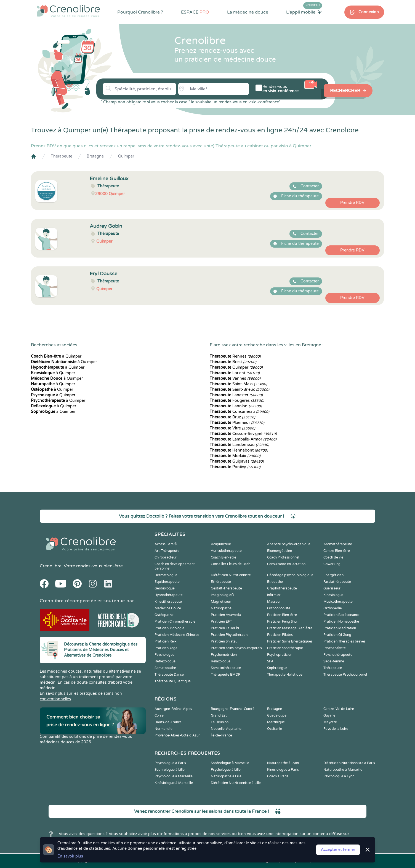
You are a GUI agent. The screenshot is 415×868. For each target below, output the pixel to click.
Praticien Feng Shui (282, 622)
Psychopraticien (280, 655)
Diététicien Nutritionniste (231, 575)
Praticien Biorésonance (341, 615)
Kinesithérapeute (168, 602)
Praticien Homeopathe (341, 622)
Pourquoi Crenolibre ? (140, 12)
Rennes (235, 356)
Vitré (232, 428)
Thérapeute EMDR (226, 675)
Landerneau (239, 445)
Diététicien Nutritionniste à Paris (349, 763)
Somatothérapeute (226, 668)
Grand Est (219, 715)
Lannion (236, 406)
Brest (233, 362)
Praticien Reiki (166, 641)
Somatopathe (165, 668)
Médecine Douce (168, 608)
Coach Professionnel (283, 557)
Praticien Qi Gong (337, 635)
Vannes (235, 378)
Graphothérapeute (282, 588)
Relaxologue (221, 661)
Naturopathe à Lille (226, 776)
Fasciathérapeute (337, 582)
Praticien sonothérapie (285, 648)
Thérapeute (62, 156)
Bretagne (95, 156)
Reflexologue (165, 661)
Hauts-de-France (168, 722)
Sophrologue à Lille (170, 770)
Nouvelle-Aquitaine (226, 729)
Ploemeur (237, 423)
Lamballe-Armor (243, 439)
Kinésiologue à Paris (283, 770)
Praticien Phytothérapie (230, 635)
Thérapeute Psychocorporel (345, 675)
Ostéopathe (164, 615)
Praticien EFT (221, 622)
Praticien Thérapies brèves (344, 641)
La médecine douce (248, 12)
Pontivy (235, 467)
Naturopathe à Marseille (343, 770)
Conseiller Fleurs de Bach (231, 564)
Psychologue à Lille (226, 770)
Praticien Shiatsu (224, 641)
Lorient (235, 373)
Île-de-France (221, 735)
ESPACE (195, 12)
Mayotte (330, 722)
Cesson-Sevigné (243, 434)
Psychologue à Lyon (339, 776)
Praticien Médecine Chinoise (177, 635)
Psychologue (164, 655)
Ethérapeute (221, 582)
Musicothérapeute (338, 602)
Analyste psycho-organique (289, 544)
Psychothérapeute (338, 655)
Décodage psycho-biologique (290, 575)
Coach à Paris (278, 776)
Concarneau (240, 412)
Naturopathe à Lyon (283, 763)
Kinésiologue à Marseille (174, 783)
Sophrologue (277, 668)
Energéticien (333, 575)
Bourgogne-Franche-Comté (233, 709)
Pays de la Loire (336, 729)
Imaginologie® (222, 595)
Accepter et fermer (338, 850)
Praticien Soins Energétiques (290, 641)
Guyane (329, 715)
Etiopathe (275, 582)
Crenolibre (51, 566)
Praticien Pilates (280, 635)
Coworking (332, 564)
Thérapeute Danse (169, 675)
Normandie (163, 729)
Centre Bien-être (337, 551)
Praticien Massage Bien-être (290, 628)
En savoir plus (70, 856)
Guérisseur (332, 588)
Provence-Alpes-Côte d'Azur (177, 735)
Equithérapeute (167, 582)
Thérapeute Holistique (285, 675)
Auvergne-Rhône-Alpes (173, 709)
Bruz (232, 417)
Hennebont (239, 450)
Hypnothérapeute (169, 595)
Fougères (237, 401)
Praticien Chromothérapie (175, 622)
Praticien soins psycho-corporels (236, 648)
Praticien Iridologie (169, 628)
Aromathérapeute (338, 544)
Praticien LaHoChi (225, 628)
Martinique (276, 722)
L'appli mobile (304, 12)
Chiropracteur (166, 557)
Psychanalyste (335, 648)
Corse (159, 715)
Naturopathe (221, 608)
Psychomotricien (224, 655)
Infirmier (274, 595)
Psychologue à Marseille (174, 776)
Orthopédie (333, 608)
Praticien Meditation (340, 628)
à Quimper (56, 356)
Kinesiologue (333, 595)
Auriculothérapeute (226, 551)
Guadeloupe (277, 715)
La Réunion (220, 722)
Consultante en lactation (286, 564)
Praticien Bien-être (282, 615)
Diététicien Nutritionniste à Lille (236, 783)
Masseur (274, 602)
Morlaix (235, 456)
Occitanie (275, 729)
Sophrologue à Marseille (230, 763)
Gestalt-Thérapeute (226, 588)
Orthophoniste (279, 608)
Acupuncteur (221, 544)
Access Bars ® (166, 544)
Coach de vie (333, 557)
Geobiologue (165, 588)
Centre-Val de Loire (339, 709)
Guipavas (237, 461)
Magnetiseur (221, 602)
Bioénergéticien (280, 551)
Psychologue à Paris (170, 763)
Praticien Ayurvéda (226, 615)
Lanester (236, 395)
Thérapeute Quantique (173, 681)
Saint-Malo (238, 384)
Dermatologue (166, 575)
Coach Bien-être (224, 557)
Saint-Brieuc (240, 390)
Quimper (126, 156)
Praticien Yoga (166, 648)
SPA (270, 661)
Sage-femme (334, 661)
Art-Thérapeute (167, 551)
